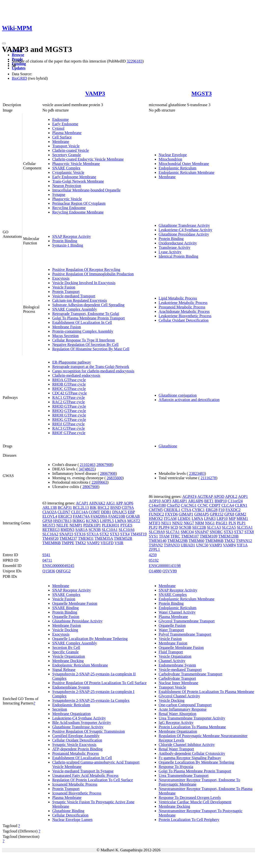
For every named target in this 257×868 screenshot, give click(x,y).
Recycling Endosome (69, 208)
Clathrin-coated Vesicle (71, 150)
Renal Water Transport (176, 749)
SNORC (216, 532)
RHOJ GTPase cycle (68, 424)
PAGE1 (222, 523)
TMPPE (68, 543)
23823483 (197, 473)
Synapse (59, 195)
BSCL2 (103, 508)
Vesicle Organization (69, 656)
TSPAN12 (244, 541)
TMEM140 (158, 541)
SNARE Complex (66, 168)
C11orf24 (235, 501)
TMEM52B (123, 538)
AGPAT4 (189, 497)
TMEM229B (178, 541)
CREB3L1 (172, 510)
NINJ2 (177, 523)
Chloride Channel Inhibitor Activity (187, 745)
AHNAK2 (97, 503)
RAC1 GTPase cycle (69, 397)
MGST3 (202, 93)
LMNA (121, 521)
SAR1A (81, 530)
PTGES (126, 525)
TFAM (164, 536)
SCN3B (95, 530)
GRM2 (241, 514)
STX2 (104, 534)
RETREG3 (51, 530)
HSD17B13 (62, 521)
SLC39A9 (157, 532)
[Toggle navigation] (4, 43)
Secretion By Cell (66, 648)
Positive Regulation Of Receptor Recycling (86, 270)
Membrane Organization (71, 714)
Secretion (60, 709)
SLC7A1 (173, 532)
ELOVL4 (50, 516)
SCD (174, 527)
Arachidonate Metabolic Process (184, 311)
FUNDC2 (156, 514)
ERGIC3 (65, 516)
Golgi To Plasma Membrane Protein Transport (89, 318)
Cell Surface (62, 137)
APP (119, 503)
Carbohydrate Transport (177, 678)
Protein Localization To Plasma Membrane (192, 727)
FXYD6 (171, 514)
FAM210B (117, 516)
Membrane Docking (68, 661)
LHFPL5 (107, 521)
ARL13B (50, 508)
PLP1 (241, 523)
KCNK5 (92, 521)
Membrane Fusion (67, 327)
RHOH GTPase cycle (69, 415)
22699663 (99, 482)
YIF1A (242, 545)
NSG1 (210, 523)
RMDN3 (67, 530)
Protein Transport (66, 292)
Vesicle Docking (65, 630)
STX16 (80, 534)
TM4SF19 (139, 534)
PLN (232, 523)
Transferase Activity (175, 247)
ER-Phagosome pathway (72, 362)
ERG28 (212, 510)
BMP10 (221, 501)
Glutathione (168, 446)
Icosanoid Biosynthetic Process (77, 793)
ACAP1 (82, 503)
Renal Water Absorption (178, 714)
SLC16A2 (50, 534)
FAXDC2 (233, 510)
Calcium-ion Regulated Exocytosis (80, 300)
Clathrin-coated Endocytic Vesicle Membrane (88, 159)
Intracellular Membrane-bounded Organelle (86, 190)
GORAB (133, 516)
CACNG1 (189, 505)
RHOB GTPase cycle (69, 384)
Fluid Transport (171, 652)
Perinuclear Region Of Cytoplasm (79, 203)
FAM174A (81, 516)
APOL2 (231, 497)
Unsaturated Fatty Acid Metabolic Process (85, 775)
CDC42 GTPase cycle (70, 393)
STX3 (115, 534)
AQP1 (243, 497)
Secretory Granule (67, 155)
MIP (232, 519)
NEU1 (166, 523)
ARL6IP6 (196, 501)
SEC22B (199, 527)
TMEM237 (68, 538)
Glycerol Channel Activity (179, 696)
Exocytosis (61, 278)
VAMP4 (229, 545)
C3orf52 (173, 505)
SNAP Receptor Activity (72, 236)
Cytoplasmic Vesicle (68, 172)
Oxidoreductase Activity (178, 243)
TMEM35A (104, 538)
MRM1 (242, 519)
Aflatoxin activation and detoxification (189, 400)
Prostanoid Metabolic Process (182, 307)
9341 (46, 555)
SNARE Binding (65, 608)
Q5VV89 (170, 571)
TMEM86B (52, 543)
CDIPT (215, 505)
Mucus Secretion (65, 336)
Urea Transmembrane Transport (184, 775)
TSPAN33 (172, 545)
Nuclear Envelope (173, 155)
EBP (131, 512)
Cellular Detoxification (70, 815)
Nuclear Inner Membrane (179, 683)
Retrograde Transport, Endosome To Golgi (86, 314)
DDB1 (106, 512)
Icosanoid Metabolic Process (75, 784)
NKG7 (189, 523)
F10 (222, 510)
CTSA (186, 510)
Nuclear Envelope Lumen (72, 820)
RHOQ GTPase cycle (69, 411)
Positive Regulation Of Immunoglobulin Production (93, 274)
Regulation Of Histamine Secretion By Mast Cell (91, 349)
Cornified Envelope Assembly (76, 736)
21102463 (88, 465)
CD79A (128, 508)
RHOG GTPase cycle (69, 420)
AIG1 (110, 503)
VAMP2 (93, 543)
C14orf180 (157, 505)
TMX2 (81, 543)
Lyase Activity (170, 252)
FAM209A (99, 516)
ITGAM (170, 519)
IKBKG (79, 521)
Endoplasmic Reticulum (178, 168)
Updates (19, 68)
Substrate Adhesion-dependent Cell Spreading (88, 305)
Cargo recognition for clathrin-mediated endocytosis (93, 371)
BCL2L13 (81, 508)
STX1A (93, 534)
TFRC (175, 536)
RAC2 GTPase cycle (69, 402)
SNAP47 (202, 532)
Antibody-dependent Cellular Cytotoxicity (192, 753)
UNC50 (202, 545)
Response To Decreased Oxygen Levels (190, 798)
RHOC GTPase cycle (69, 389)
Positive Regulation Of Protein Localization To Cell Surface (99, 683)
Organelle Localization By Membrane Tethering (90, 639)
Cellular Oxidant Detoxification (184, 320)
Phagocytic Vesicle (67, 199)
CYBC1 (198, 510)
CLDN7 (64, 512)
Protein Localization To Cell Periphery (189, 820)
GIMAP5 (202, 514)
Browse (18, 55)
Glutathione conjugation (178, 395)
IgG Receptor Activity (176, 723)
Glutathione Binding (68, 811)
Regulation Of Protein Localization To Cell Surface (93, 780)
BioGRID (19, 78)
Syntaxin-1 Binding (68, 245)
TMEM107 (190, 536)
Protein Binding (65, 241)
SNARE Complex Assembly (75, 309)
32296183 (135, 61)
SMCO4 (187, 532)
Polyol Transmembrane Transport (185, 634)
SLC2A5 (229, 527)
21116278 (208, 478)
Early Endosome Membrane (74, 177)
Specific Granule (65, 652)
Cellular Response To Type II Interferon (84, 340)
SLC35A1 (245, 527)
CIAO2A (50, 512)
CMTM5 (156, 510)
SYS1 (153, 536)
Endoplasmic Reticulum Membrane (187, 172)
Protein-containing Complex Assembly (83, 331)
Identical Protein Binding (179, 256)
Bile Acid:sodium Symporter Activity (82, 723)
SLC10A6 (127, 530)
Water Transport (171, 630)
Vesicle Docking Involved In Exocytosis (84, 283)
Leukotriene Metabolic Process (183, 303)
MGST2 (134, 521)
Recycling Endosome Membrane (78, 212)
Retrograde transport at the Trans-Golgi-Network (91, 367)
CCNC (203, 505)
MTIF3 (154, 523)
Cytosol (58, 128)
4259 (153, 555)
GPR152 (217, 514)
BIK (93, 508)
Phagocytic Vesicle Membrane (76, 164)
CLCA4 (228, 505)
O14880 (155, 571)
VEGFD (107, 543)
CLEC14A (79, 512)
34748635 (87, 469)
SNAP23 (66, 534)
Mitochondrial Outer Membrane (184, 164)
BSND (116, 508)
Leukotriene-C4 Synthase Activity (186, 230)
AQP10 (155, 501)
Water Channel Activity (177, 612)
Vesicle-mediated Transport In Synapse (83, 771)
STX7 (239, 532)
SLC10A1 (110, 530)
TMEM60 (196, 541)
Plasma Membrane (67, 133)
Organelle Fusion (66, 617)
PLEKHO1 (111, 525)
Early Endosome (65, 124)
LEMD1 (184, 519)
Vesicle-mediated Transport (74, 296)
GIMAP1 (186, 514)
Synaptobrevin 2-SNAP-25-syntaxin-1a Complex (91, 700)
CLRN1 (241, 505)
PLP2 (153, 527)
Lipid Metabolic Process (178, 298)
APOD (219, 497)
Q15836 (49, 571)
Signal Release (64, 670)
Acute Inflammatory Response (183, 709)
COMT (94, 512)
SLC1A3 (214, 527)
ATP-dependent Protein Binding (77, 749)
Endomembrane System (71, 687)
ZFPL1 (154, 549)
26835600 (115, 478)
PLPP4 (164, 527)
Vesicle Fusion (64, 287)
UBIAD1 (188, 545)
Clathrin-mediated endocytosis (76, 375)
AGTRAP (205, 497)
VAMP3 (95, 93)
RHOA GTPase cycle (69, 380)
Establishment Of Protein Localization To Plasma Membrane (206, 692)
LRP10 (222, 519)
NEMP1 (76, 525)
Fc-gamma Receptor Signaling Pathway (190, 758)
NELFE (62, 525)
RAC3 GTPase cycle (69, 428)
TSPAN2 (156, 545)
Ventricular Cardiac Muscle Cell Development (195, 802)
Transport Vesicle (66, 146)
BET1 (209, 501)
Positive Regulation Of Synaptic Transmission (89, 731)
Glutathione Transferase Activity (184, 225)
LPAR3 (210, 519)
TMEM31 (86, 538)
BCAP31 (65, 508)
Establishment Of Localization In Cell (82, 322)
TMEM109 (208, 536)
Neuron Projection (67, 186)
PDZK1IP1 (92, 525)
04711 (47, 560)
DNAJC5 (120, 512)
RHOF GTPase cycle (69, 433)
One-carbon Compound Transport (185, 705)
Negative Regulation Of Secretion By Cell (85, 345)
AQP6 (128, 503)
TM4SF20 (51, 538)
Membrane (61, 142)
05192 (154, 560)
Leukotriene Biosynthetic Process (185, 316)
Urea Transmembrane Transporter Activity (192, 718)
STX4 (125, 534)
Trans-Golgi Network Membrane (78, 181)
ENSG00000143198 (165, 566)
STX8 (249, 532)
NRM (199, 523)
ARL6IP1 (180, 501)
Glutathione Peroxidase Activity (184, 234)
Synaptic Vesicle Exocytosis (74, 745)
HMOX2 (156, 519)
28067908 (104, 465)
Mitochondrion (170, 159)
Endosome (61, 120)
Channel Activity (172, 661)
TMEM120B (228, 536)
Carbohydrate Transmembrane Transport (191, 674)
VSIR (119, 543)
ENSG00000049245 (58, 566)
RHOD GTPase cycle (69, 406)
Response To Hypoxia (176, 767)
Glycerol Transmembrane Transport (187, 621)
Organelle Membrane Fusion (75, 603)
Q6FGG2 (63, 571)
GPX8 (47, 521)
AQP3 (166, 501)
